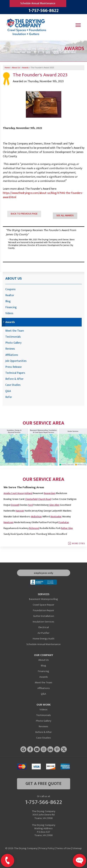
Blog (8, 301)
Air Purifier (43, 633)
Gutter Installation (44, 616)
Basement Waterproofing (43, 599)
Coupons (10, 289)
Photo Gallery (13, 343)
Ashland (28, 493)
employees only (43, 573)
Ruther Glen (67, 528)
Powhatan (64, 522)
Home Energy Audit (44, 639)
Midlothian (36, 517)
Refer (9, 397)
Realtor (10, 295)
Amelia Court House (14, 493)
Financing (11, 307)
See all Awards (65, 216)
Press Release (13, 367)
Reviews (10, 349)
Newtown (9, 522)
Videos (9, 313)
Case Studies (13, 385)
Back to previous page (24, 214)
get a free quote (43, 784)
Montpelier (56, 517)
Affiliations (12, 355)
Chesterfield (31, 499)
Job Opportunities (16, 361)
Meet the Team (15, 331)
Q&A (8, 391)
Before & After (14, 379)
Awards (10, 322)
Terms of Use (63, 848)
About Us (14, 279)
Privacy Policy (47, 848)
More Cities (78, 543)
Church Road (45, 499)
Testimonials (13, 337)
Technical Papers (15, 373)
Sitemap (77, 848)
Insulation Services (43, 622)
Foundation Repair (43, 610)
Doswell (15, 505)
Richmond (34, 528)
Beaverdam (50, 493)
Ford (30, 505)
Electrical (44, 627)
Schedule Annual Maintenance (38, 3)
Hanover (20, 511)
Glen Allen (54, 505)
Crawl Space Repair (43, 605)
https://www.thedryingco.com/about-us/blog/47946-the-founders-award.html (43, 195)
